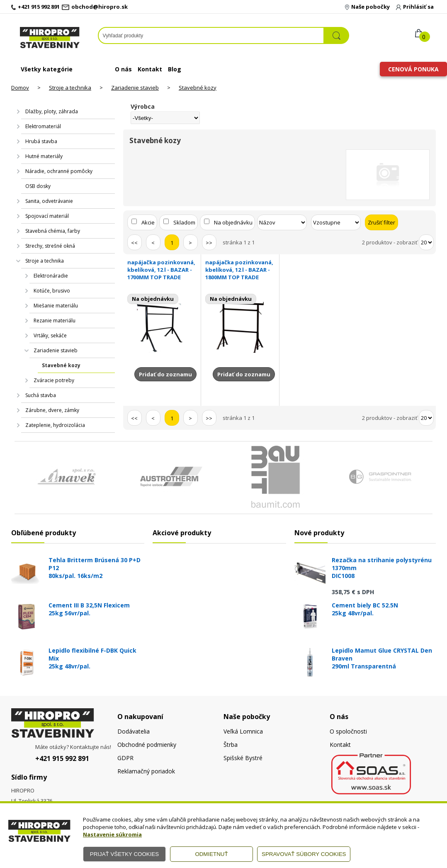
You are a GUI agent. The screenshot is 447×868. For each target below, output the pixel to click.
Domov (20, 88)
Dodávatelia (134, 731)
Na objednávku (233, 222)
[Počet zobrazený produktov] (426, 242)
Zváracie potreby (54, 380)
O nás (123, 69)
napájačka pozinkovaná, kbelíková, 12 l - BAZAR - (162, 270)
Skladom (184, 222)
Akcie (148, 222)
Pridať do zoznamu (165, 374)
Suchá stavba (41, 395)
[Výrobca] (165, 118)
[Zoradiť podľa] (282, 222)
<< (134, 243)
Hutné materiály (44, 156)
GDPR (125, 758)
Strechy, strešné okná (50, 246)
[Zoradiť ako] (336, 222)
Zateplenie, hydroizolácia (55, 425)
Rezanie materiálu (55, 321)
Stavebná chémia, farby (53, 231)
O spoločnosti (348, 731)
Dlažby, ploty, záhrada (52, 111)
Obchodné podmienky (147, 745)
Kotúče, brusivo (52, 291)
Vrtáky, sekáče (50, 335)
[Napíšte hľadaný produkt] (211, 35)
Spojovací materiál (47, 216)
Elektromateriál (43, 126)
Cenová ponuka (413, 69)
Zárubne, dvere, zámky (52, 410)
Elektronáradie (51, 276)
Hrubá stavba (41, 141)
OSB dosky (38, 186)
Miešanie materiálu (56, 306)
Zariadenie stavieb (135, 88)
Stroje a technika (70, 88)
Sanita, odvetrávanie (49, 201)
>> (209, 243)
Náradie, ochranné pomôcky (59, 171)
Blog (175, 69)
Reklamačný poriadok (146, 771)
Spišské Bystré (243, 758)
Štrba (231, 745)
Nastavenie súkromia (112, 834)
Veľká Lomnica (243, 731)
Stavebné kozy (198, 88)
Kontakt (150, 69)
